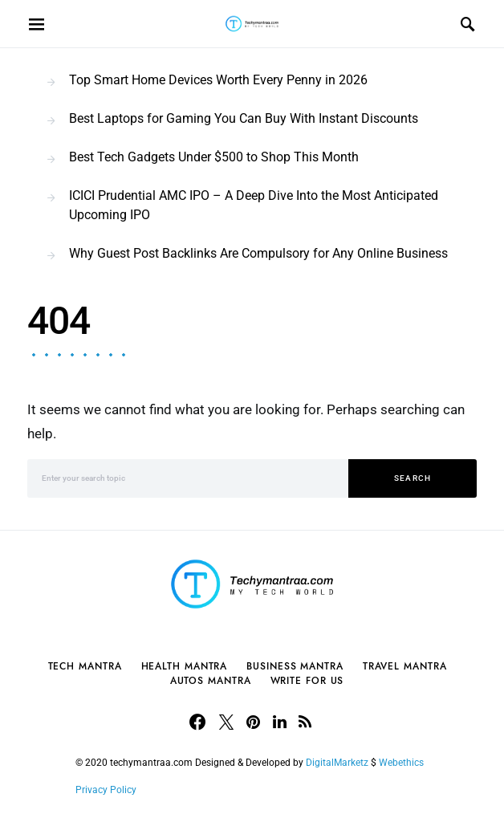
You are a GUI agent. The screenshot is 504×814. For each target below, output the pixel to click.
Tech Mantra (85, 666)
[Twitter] (226, 722)
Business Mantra (295, 666)
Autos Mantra (211, 681)
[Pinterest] (253, 722)
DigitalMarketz (337, 763)
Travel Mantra (405, 666)
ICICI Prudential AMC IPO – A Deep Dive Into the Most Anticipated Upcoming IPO (254, 205)
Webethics (404, 763)
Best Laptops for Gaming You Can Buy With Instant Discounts (244, 118)
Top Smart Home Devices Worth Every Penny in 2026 (218, 80)
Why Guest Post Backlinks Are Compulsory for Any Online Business (258, 253)
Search (413, 478)
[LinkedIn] (280, 722)
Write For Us (307, 681)
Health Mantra (185, 666)
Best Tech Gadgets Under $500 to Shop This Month (214, 157)
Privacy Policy (106, 790)
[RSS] (305, 722)
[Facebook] (197, 722)
